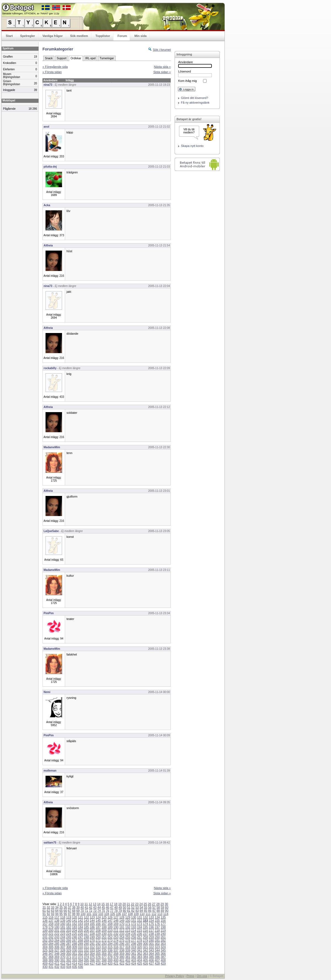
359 (122, 954)
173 (140, 924)
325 (45, 950)
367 (45, 957)
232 (116, 934)
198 (163, 927)
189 (110, 927)
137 (51, 920)
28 (158, 904)
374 (86, 957)
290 (86, 944)
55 (146, 907)
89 (162, 911)
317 (122, 947)
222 (57, 934)
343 (151, 950)
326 (51, 950)
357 (110, 954)
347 (51, 954)
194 (140, 927)
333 (92, 950)
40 (82, 907)
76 (108, 911)
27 (154, 904)
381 (128, 957)
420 (110, 963)
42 (90, 907)
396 (92, 960)
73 (95, 911)
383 (140, 957)
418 (98, 963)
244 (63, 937)
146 (104, 920)
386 (157, 957)
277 (134, 940)
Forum (122, 36)
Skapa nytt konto (192, 146)
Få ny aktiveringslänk (195, 103)
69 (78, 911)
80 (124, 911)
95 (61, 914)
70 (82, 911)
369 (57, 957)
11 (86, 904)
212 (122, 930)
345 (163, 950)
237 (145, 934)
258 (145, 937)
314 (104, 947)
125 (104, 917)
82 (133, 911)
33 (53, 907)
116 (51, 917)
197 (157, 927)
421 (116, 963)
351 (74, 954)
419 (104, 963)
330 (74, 950)
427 (151, 963)
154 (151, 920)
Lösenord (185, 71)
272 (104, 940)
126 (110, 917)
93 (53, 914)
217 (151, 930)
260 (157, 937)
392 (69, 960)
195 (145, 927)
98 (74, 914)
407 (157, 960)
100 (83, 914)
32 (48, 907)
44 (99, 907)
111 (148, 914)
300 (145, 944)
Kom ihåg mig (187, 81)
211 (116, 930)
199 (45, 930)
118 (63, 917)
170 (122, 924)
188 (104, 927)
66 (65, 911)
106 (118, 914)
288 (74, 944)
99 (78, 914)
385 (151, 957)
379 (116, 957)
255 (128, 937)
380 (122, 957)
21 (128, 904)
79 (120, 911)
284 (51, 944)
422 (122, 963)
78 (116, 911)
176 (157, 924)
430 (45, 967)
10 (82, 904)
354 (92, 954)
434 (69, 967)
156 (163, 920)
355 (98, 954)
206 (86, 930)
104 (107, 914)
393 (74, 960)
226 (81, 934)
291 (92, 944)
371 (69, 957)
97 (70, 914)
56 (150, 907)
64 (57, 911)
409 (45, 963)
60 (167, 907)
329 (69, 950)
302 (157, 944)
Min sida (140, 36)
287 (69, 944)
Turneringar (107, 58)
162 (74, 924)
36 (65, 907)
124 (98, 917)
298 (134, 944)
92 (48, 914)
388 (45, 960)
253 (116, 937)
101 (89, 914)
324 (163, 947)
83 (137, 911)
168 (110, 924)
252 (110, 937)
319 (134, 947)
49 (120, 907)
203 (69, 930)
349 (63, 954)
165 (92, 924)
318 (128, 947)
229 (98, 934)
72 (90, 911)
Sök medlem (79, 36)
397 (98, 960)
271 (98, 940)
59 (162, 907)
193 (134, 927)
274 (116, 940)
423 (128, 963)
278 (140, 940)
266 (69, 940)
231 (110, 934)
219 (163, 930)
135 (163, 917)
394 (81, 960)
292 (98, 944)
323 (157, 947)
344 (157, 950)
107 (124, 914)
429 (163, 963)
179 (51, 927)
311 (86, 947)
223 (63, 934)
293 (104, 944)
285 (57, 944)
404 (140, 960)
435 (74, 967)
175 (151, 924)
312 (92, 947)
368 (51, 957)
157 (45, 924)
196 (151, 927)
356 (104, 954)
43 (95, 907)
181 (63, 927)
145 (98, 920)
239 (157, 934)
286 (63, 944)
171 (128, 924)
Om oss (202, 976)
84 (141, 911)
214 (134, 930)
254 (122, 937)
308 (69, 947)
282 (163, 940)
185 (86, 927)
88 (158, 911)
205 (81, 930)
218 (157, 930)
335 (104, 950)
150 (128, 920)
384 (145, 957)
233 (122, 934)
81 (129, 911)
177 (163, 924)
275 (122, 940)
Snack (49, 58)
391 (63, 960)
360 (128, 954)
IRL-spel (90, 58)
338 (122, 950)
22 (133, 904)
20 (124, 904)
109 (136, 914)
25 (145, 904)
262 (45, 940)
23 (137, 904)
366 (163, 954)
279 (145, 940)
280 (151, 940)
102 (95, 914)
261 (163, 937)
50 (124, 907)
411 (57, 963)
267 (74, 940)
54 (141, 907)
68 (74, 911)
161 (69, 924)
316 (116, 947)
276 (128, 940)
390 (57, 960)
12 (90, 904)
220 (45, 934)
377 (104, 957)
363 (145, 954)
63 (53, 911)
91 (44, 914)
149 (122, 920)
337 (116, 950)
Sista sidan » (162, 72)
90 (167, 911)
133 (151, 917)
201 (57, 930)
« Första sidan (52, 72)
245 (69, 937)
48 (116, 907)
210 (110, 930)
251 (104, 937)
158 (51, 924)
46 (108, 907)
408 (163, 960)
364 (151, 954)
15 (103, 904)
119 (69, 917)
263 (51, 940)
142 (81, 920)
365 (157, 954)
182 (69, 927)
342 (145, 950)
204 (74, 930)
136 (45, 920)
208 (98, 930)
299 (140, 944)
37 (70, 907)
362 (140, 954)
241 (45, 937)
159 (57, 924)
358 (116, 954)
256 (134, 937)
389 (51, 960)
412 (63, 963)
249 (92, 937)
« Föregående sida (55, 67)
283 (45, 944)
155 (157, 920)
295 (116, 944)
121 (81, 917)
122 (86, 917)
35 (61, 907)
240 (163, 934)
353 (86, 954)
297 (128, 944)
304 (45, 947)
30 (166, 904)
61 (44, 911)
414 (74, 963)
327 (57, 950)
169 (116, 924)
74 (99, 911)
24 (141, 904)
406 (151, 960)
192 (128, 927)
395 (86, 960)
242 (51, 937)
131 (140, 917)
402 (128, 960)
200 (51, 930)
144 (92, 920)
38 (74, 907)
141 (74, 920)
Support (62, 58)
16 (107, 904)
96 (65, 914)
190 (116, 927)
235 (134, 934)
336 (110, 950)
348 (57, 954)
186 (92, 927)
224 (69, 934)
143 (86, 920)
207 (92, 930)
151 (134, 920)
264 (57, 940)
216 (145, 930)
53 (137, 907)
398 (104, 960)
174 (145, 924)
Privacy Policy (174, 976)
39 (78, 907)
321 (145, 947)
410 (51, 963)
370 (63, 957)
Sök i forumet (162, 50)
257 (140, 937)
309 (74, 947)
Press (190, 976)
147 (110, 920)
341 (140, 950)
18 (116, 904)
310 (81, 947)
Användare (185, 62)
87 (154, 911)
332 (86, 950)
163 (81, 924)
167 (104, 924)
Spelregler (28, 36)
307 (63, 947)
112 (154, 914)
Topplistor (103, 36)
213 (128, 930)
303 (163, 944)
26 (150, 904)
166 (98, 924)
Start (9, 36)
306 (57, 947)
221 (51, 934)
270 (92, 940)
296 (122, 944)
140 (69, 920)
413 (69, 963)
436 (81, 967)
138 (57, 920)
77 (112, 911)
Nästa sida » (162, 67)
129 (128, 917)
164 (86, 924)
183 (74, 927)
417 (92, 963)
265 (63, 940)
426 (145, 963)
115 (45, 917)
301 (151, 944)
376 (98, 957)
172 (134, 924)
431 (51, 967)
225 (74, 934)
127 (116, 917)
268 (81, 940)
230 (104, 934)
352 (81, 954)
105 (113, 914)
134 (157, 917)
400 (116, 960)
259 (151, 937)
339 (128, 950)
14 (99, 904)
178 (45, 927)
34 (57, 907)
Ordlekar (76, 58)
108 (130, 914)
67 (70, 911)
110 (142, 914)
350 (69, 954)
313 (98, 947)
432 (57, 967)
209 (104, 930)
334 (98, 950)
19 (120, 904)
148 (116, 920)
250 (98, 937)
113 (160, 914)
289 (81, 944)
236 (140, 934)
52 (133, 907)
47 (112, 907)
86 (150, 911)
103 (101, 914)
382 (134, 957)
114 (166, 914)
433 (63, 967)
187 (98, 927)
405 (145, 960)
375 (92, 957)
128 (122, 917)
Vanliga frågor (53, 36)
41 (86, 907)
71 (86, 911)
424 (134, 963)
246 (74, 937)
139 (63, 920)
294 (110, 944)
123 (92, 917)
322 (151, 947)
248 (86, 937)
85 (146, 911)
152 (140, 920)
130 (134, 917)
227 (86, 934)
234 (128, 934)
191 (122, 927)
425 (140, 963)
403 (134, 960)
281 (157, 940)
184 (81, 927)
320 (140, 947)
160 (63, 924)
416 (86, 963)
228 (92, 934)
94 (57, 914)
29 (162, 904)
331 (81, 950)
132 (145, 917)
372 (74, 957)
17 (111, 904)
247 (81, 937)
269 (86, 940)
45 (103, 907)
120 (74, 917)
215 (140, 930)
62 (48, 911)
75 (103, 911)
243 (57, 937)
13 (95, 904)
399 (110, 960)
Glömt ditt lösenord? (194, 98)
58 (158, 907)
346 (45, 954)
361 (134, 954)
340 (134, 950)
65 (61, 911)
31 (44, 907)
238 (151, 934)
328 (63, 950)
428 (157, 963)
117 (57, 917)
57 (154, 907)
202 (63, 930)
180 (57, 927)
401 (122, 960)
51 (129, 907)
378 (110, 957)
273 (110, 940)
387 (163, 957)
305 (51, 947)
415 (81, 963)
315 (110, 947)
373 (81, 957)
